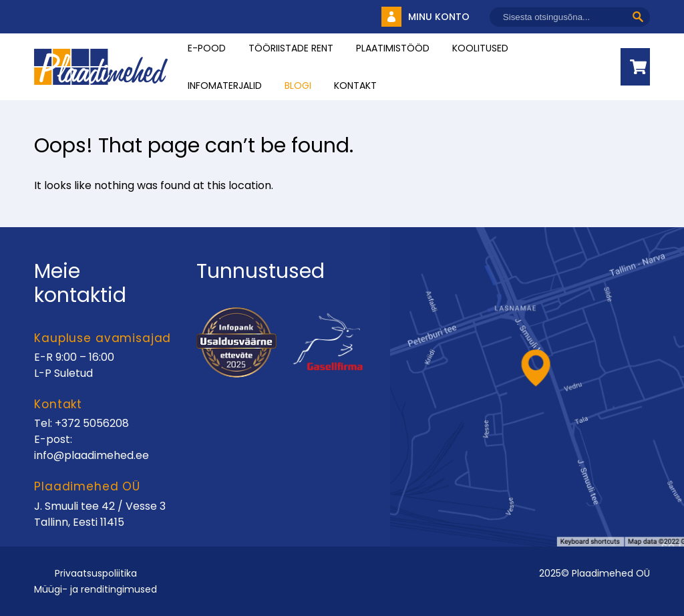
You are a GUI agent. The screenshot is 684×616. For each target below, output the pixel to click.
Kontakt (355, 86)
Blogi (298, 86)
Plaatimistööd (393, 48)
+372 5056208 (92, 423)
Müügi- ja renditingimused (96, 589)
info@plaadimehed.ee (92, 455)
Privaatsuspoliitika (96, 573)
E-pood (207, 48)
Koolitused (480, 48)
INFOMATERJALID (225, 86)
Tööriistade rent (291, 48)
